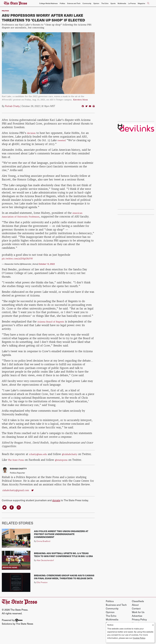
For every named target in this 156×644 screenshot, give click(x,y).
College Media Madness (48, 3)
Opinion (96, 3)
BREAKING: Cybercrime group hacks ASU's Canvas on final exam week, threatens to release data (64, 584)
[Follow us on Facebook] (13, 515)
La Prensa (132, 3)
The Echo (105, 3)
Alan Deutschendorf (45, 568)
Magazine (141, 3)
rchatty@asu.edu (39, 458)
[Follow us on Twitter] (5, 515)
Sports (113, 3)
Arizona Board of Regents (53, 325)
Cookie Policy (139, 638)
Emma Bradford (43, 549)
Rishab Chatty (12, 106)
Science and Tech (74, 3)
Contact (136, 616)
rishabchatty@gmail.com (18, 497)
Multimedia (122, 3)
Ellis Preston (42, 590)
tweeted (62, 140)
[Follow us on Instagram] (21, 515)
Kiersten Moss (80, 100)
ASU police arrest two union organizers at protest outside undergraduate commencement (61, 542)
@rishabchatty (74, 458)
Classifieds (138, 609)
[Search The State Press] (148, 3)
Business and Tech (116, 612)
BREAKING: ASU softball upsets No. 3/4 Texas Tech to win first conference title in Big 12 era (63, 562)
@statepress (65, 467)
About (135, 612)
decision (32, 133)
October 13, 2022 (47, 267)
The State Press (17, 467)
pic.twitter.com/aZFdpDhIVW (20, 262)
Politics (62, 3)
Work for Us (138, 620)
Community (87, 3)
